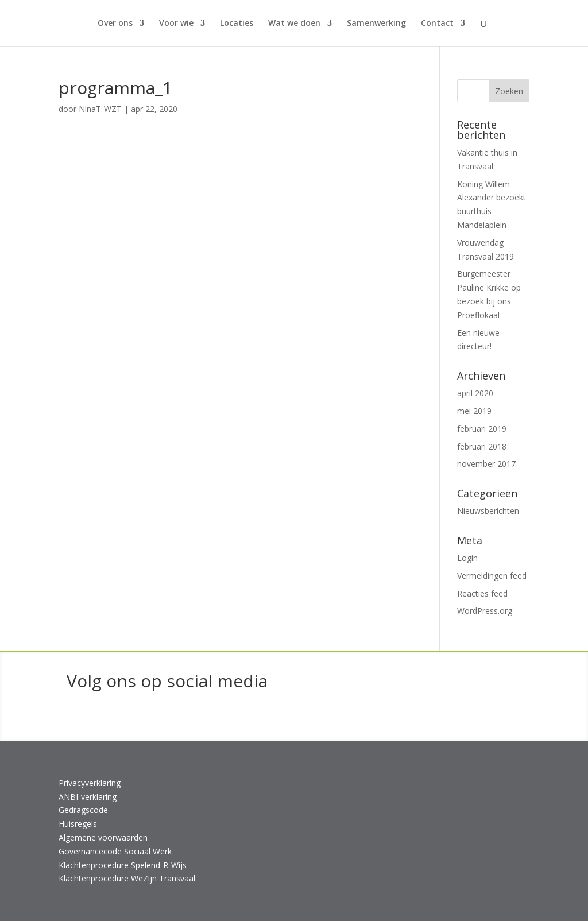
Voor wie (176, 24)
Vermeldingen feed (492, 576)
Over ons (115, 24)
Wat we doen (294, 24)
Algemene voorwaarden (103, 837)
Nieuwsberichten (488, 511)
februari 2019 (482, 429)
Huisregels (78, 824)
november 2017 (486, 464)
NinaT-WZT (100, 109)
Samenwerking (376, 24)
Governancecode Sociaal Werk (115, 851)
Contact (437, 24)
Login (467, 558)
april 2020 (475, 393)
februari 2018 (482, 446)
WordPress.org (485, 611)
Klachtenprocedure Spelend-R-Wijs (123, 865)
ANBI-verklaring (88, 797)
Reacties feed (482, 593)
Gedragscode (83, 810)
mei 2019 (474, 411)
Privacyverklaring (90, 783)
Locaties (237, 24)
